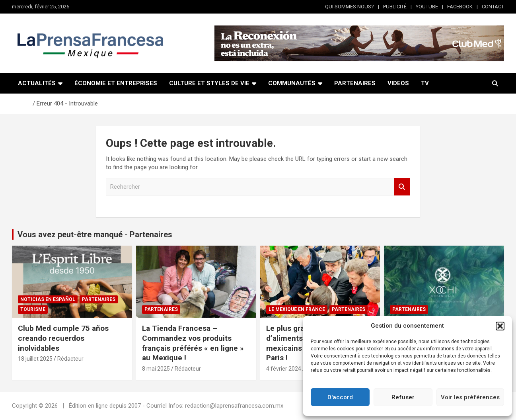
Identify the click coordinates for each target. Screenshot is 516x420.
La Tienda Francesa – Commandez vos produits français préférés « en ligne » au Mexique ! (193, 343)
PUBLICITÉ (395, 7)
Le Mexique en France (297, 309)
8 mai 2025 (156, 369)
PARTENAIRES (355, 83)
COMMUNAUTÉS (292, 83)
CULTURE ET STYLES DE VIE (209, 83)
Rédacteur (70, 359)
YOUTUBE (427, 7)
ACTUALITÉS (37, 83)
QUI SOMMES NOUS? (350, 7)
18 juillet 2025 (35, 359)
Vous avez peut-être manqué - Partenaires (95, 234)
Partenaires (99, 299)
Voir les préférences (470, 397)
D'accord (340, 397)
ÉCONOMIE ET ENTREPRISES (116, 83)
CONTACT (493, 7)
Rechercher (402, 187)
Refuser (403, 397)
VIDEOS (398, 83)
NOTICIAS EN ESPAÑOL (48, 299)
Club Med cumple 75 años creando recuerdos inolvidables (63, 338)
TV (425, 83)
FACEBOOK (460, 7)
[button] (500, 326)
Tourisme (33, 309)
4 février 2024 (284, 369)
